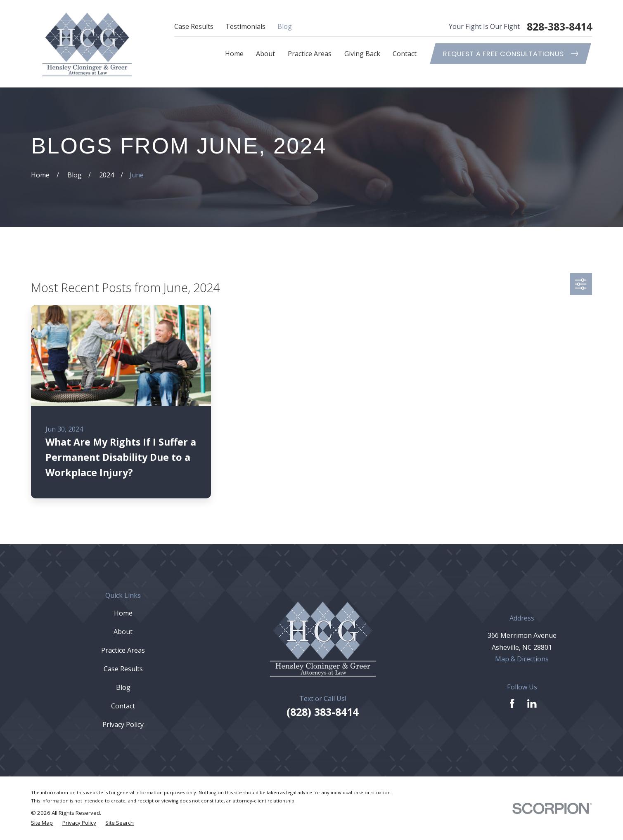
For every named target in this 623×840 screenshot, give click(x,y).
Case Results (194, 26)
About (123, 632)
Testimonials (245, 26)
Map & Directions (522, 659)
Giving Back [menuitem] (362, 54)
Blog (285, 26)
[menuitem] (42, 823)
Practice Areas (123, 650)
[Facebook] (512, 704)
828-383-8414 (559, 27)
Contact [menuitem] (405, 54)
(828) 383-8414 (322, 712)
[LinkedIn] (532, 704)
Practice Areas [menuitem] (310, 54)
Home (123, 613)
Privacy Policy (123, 724)
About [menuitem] (265, 54)
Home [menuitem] (234, 54)
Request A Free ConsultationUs (510, 54)
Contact (123, 706)
